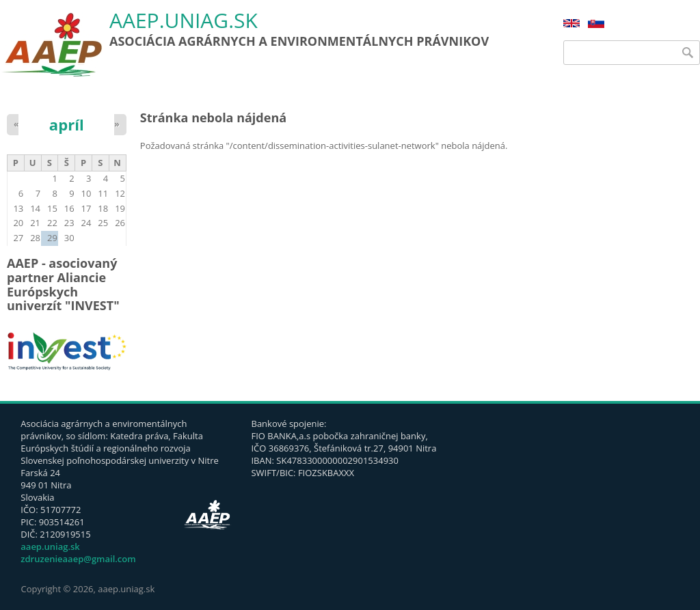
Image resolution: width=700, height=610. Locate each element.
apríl (67, 124)
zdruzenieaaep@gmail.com (78, 559)
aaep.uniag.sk (184, 21)
